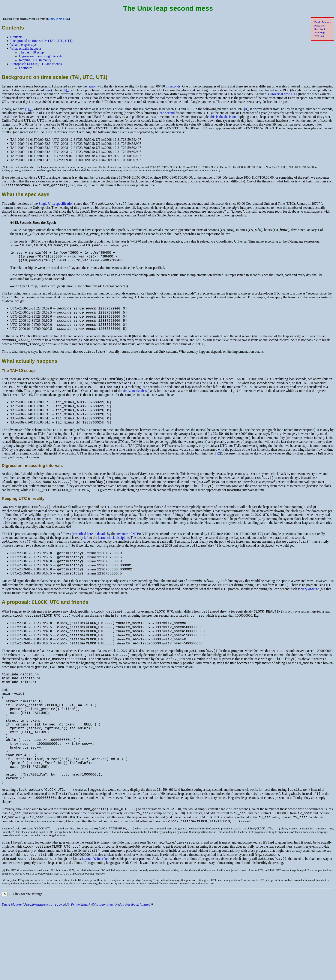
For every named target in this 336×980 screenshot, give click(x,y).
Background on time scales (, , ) (41, 41)
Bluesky (87, 976)
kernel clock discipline (113, 561)
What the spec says (23, 45)
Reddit (120, 976)
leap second (167, 113)
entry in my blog (59, 19)
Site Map (319, 32)
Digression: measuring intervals (41, 56)
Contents (16, 37)
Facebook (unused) (138, 976)
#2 (218, 472)
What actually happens (26, 48)
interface (95, 930)
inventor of (128, 557)
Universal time (283, 95)
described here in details (89, 557)
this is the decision (223, 117)
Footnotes (26, 69)
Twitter (75, 976)
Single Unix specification (56, 205)
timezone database (136, 404)
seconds (173, 87)
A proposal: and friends (36, 64)
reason (92, 87)
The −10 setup (31, 52)
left (86, 561)
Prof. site (319, 26)
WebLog (319, 36)
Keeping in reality (35, 60)
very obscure (310, 618)
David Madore (323, 22)
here (48, 91)
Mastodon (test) (104, 976)
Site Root (320, 29)
